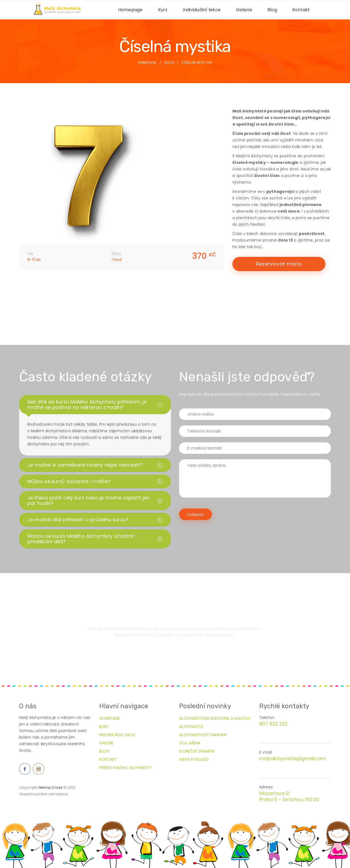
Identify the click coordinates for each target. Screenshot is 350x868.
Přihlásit (175, 654)
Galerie (244, 10)
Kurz (163, 10)
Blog (272, 10)
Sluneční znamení (197, 751)
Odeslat (196, 515)
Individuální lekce (202, 10)
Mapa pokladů (194, 759)
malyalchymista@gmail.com (292, 758)
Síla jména (190, 743)
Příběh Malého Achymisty (126, 768)
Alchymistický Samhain (203, 735)
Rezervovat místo (279, 264)
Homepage (130, 10)
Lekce (169, 63)
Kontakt (301, 10)
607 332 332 (273, 724)
